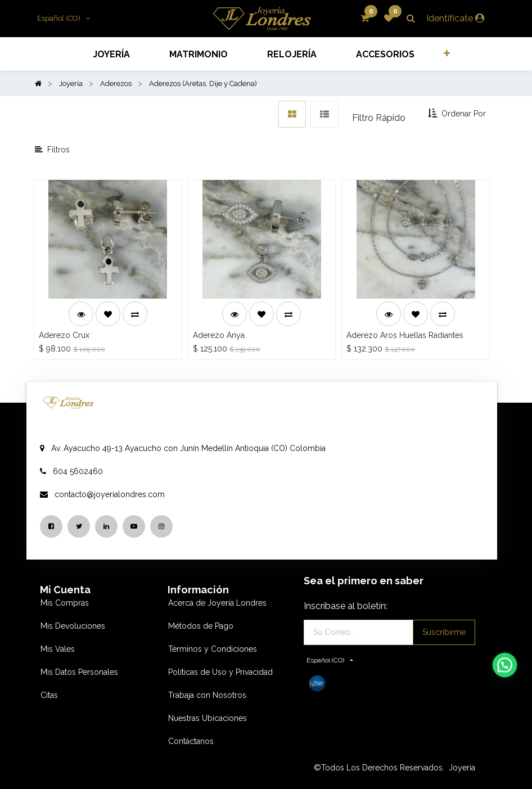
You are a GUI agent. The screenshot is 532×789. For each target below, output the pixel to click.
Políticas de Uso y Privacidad (220, 672)
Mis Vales (58, 649)
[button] (446, 53)
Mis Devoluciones (73, 626)
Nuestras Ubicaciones (208, 718)
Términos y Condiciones (213, 649)
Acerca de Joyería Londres (217, 603)
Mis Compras (65, 603)
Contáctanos (191, 741)
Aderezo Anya (219, 335)
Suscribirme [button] (444, 632)
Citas (49, 695)
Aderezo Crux (64, 335)
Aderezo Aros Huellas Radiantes (405, 335)
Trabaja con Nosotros (207, 695)
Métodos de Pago (201, 626)
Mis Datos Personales (79, 672)
